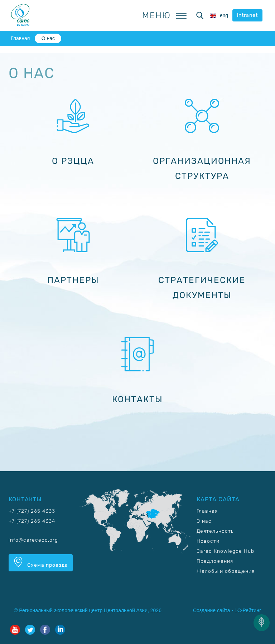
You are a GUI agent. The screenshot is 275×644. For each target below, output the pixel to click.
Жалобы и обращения (226, 571)
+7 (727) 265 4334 (32, 521)
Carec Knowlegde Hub (225, 551)
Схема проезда (41, 562)
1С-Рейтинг (248, 610)
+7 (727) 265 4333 (32, 511)
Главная (20, 38)
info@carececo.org (33, 540)
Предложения (215, 561)
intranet (247, 15)
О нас (48, 38)
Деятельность (215, 531)
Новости (208, 541)
